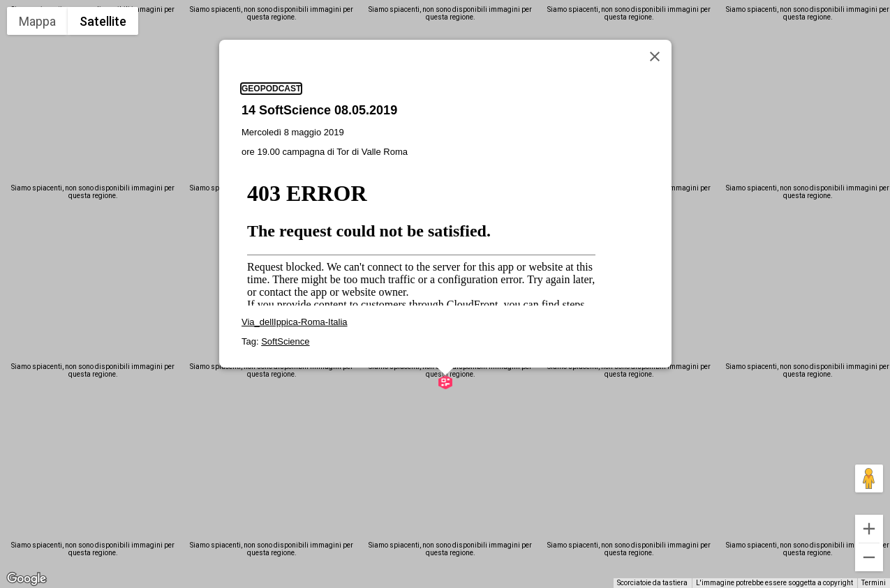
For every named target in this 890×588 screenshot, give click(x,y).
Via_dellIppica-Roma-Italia (295, 240)
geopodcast (271, 7)
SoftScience (285, 260)
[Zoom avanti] (869, 529)
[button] (445, 301)
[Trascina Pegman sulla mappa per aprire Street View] (869, 478)
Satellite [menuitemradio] (103, 21)
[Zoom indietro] (869, 557)
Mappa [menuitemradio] (37, 21)
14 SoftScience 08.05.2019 (319, 29)
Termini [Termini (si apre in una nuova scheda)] (874, 583)
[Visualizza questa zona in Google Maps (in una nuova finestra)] (27, 579)
